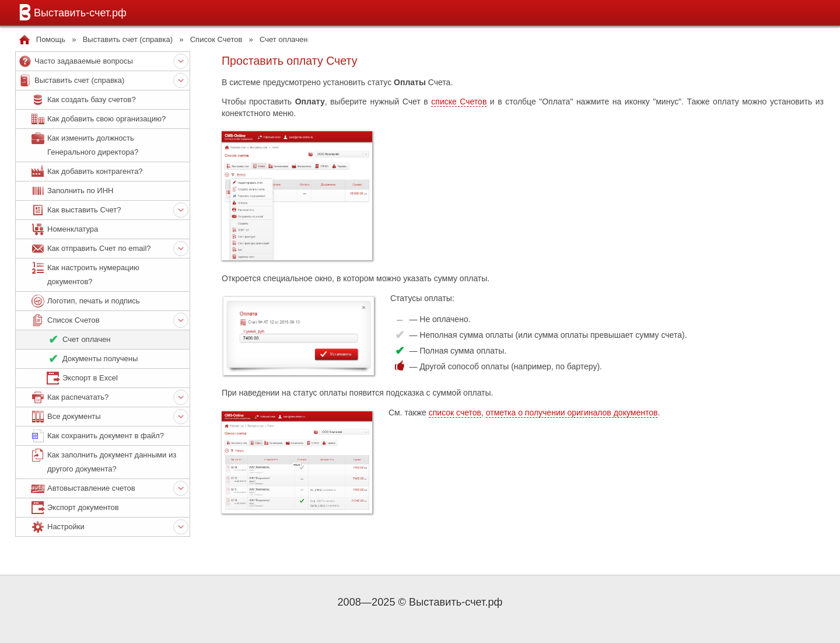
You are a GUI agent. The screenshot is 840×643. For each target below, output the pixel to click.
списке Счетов (459, 102)
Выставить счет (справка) (128, 39)
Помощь (51, 39)
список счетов (455, 413)
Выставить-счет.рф (71, 12)
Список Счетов (216, 39)
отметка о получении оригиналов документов (572, 413)
